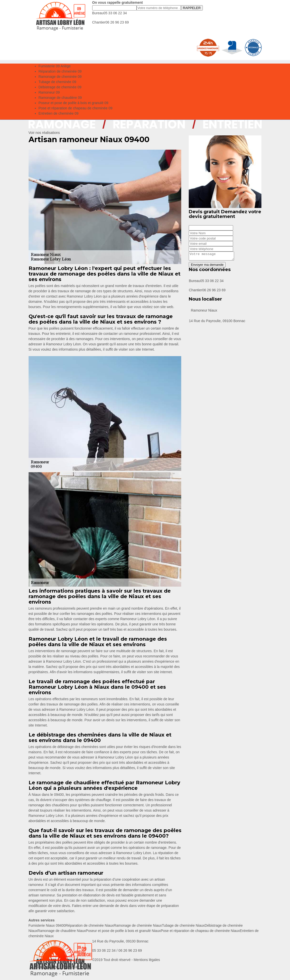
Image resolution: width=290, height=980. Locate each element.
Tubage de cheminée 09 (57, 82)
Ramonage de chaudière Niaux (62, 931)
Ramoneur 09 (49, 92)
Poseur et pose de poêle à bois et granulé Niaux (123, 931)
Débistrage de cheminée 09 (60, 87)
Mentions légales (147, 960)
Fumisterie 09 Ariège (55, 66)
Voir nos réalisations (44, 133)
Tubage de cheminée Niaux (183, 925)
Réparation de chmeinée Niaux (89, 925)
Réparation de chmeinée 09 (60, 71)
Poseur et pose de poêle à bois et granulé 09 (74, 103)
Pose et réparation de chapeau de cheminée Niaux (200, 931)
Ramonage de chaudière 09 (60, 98)
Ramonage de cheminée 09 (60, 77)
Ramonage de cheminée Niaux (138, 925)
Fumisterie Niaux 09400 (47, 925)
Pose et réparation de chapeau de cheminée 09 (76, 108)
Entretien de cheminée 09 (59, 113)
